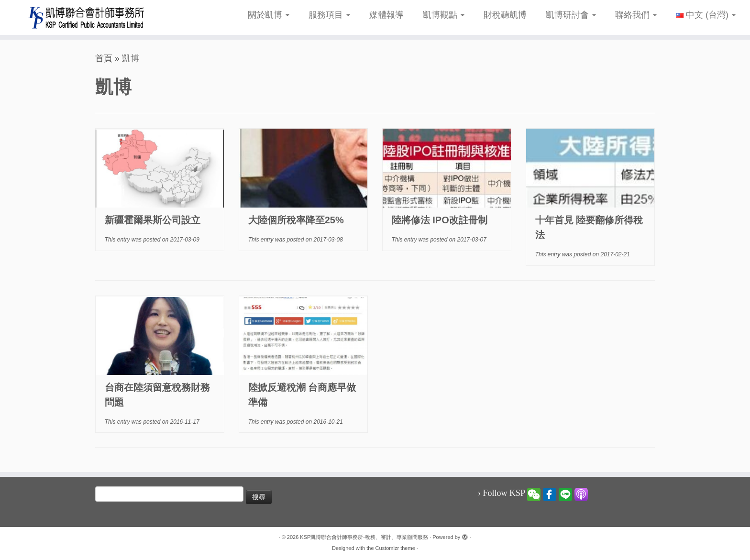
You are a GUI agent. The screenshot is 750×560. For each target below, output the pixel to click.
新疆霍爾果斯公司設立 (153, 220)
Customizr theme (395, 548)
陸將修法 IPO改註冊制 (440, 220)
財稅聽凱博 (505, 15)
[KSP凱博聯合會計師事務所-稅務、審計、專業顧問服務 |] (87, 17)
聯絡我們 (636, 15)
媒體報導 (386, 15)
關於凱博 (269, 15)
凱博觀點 (444, 15)
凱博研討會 (571, 15)
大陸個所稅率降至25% (296, 220)
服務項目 (329, 15)
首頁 (104, 58)
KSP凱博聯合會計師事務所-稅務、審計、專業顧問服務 (364, 537)
